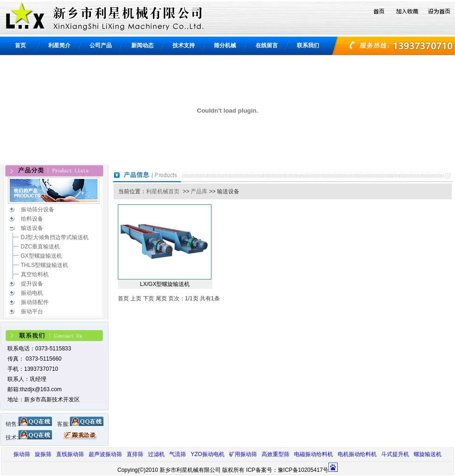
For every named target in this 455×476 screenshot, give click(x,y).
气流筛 (178, 454)
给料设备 (32, 219)
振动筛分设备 (38, 209)
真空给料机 (35, 274)
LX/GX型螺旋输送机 (165, 284)
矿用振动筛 (243, 454)
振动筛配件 (35, 302)
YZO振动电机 (208, 454)
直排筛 (135, 454)
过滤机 (156, 454)
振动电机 (32, 293)
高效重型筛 (276, 454)
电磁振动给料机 (314, 454)
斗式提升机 (395, 454)
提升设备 (32, 284)
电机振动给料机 (357, 454)
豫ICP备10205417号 (303, 470)
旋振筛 (43, 454)
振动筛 (22, 454)
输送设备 (32, 228)
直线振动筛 (70, 454)
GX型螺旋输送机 (42, 256)
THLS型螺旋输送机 (45, 265)
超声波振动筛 (105, 454)
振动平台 (32, 311)
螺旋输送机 (428, 454)
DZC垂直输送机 (41, 247)
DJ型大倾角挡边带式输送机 (55, 237)
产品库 (199, 191)
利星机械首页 (163, 191)
